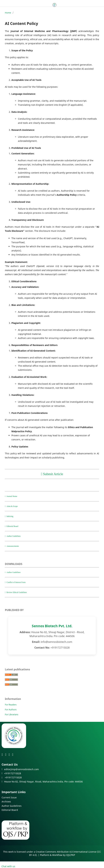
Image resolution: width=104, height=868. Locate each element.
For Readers (11, 705)
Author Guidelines (12, 806)
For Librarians (12, 714)
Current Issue (9, 797)
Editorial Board (10, 810)
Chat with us (8, 866)
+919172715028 (12, 777)
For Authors (11, 710)
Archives (6, 802)
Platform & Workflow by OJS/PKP (57, 855)
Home (8, 13)
